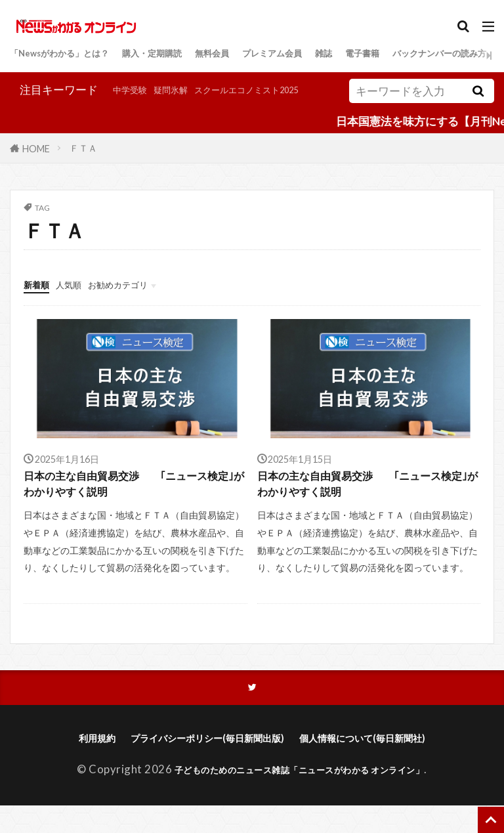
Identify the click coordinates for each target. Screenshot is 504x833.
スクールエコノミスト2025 (181, 109)
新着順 (40, 300)
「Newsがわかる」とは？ (74, 55)
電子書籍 (450, 55)
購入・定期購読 (191, 55)
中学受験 (32, 109)
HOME (36, 164)
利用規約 (69, 764)
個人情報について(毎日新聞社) (382, 764)
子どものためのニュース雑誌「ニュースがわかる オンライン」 (299, 797)
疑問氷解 (83, 109)
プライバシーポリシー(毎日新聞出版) (199, 764)
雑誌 (403, 55)
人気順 (80, 300)
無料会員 (265, 55)
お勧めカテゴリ (143, 300)
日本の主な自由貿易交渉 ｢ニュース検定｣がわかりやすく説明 (133, 503)
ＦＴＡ (83, 164)
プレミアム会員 (340, 55)
